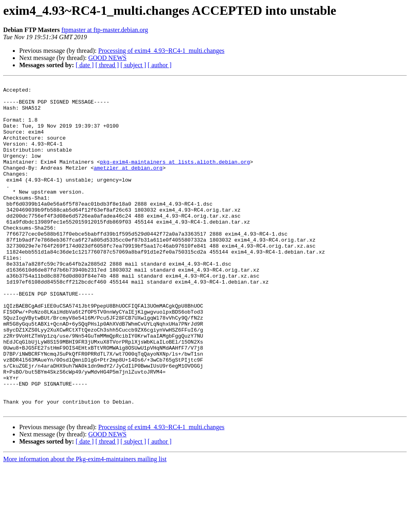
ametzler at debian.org (128, 186)
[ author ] (160, 65)
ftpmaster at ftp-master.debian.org (105, 30)
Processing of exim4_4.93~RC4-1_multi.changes (161, 51)
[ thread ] (107, 65)
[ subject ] (133, 65)
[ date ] (85, 65)
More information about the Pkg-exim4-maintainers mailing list (85, 525)
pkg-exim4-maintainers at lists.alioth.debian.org (175, 178)
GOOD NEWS (107, 58)
